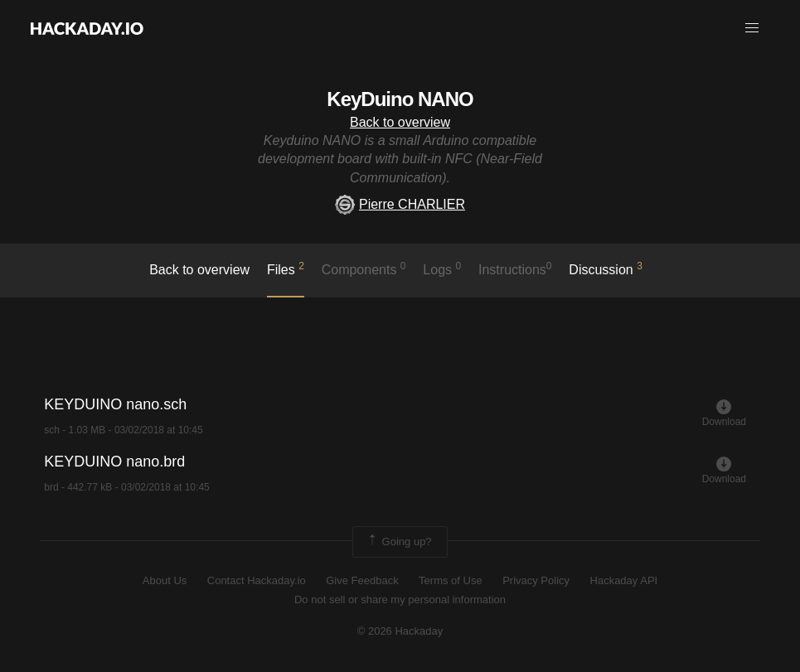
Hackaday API (624, 580)
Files (286, 268)
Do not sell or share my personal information (400, 599)
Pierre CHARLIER (400, 204)
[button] (752, 28)
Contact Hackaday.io (257, 580)
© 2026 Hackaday (400, 631)
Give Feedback (362, 580)
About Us (165, 580)
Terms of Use (451, 580)
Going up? (399, 542)
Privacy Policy (536, 580)
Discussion (606, 268)
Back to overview (400, 122)
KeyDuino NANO (400, 99)
